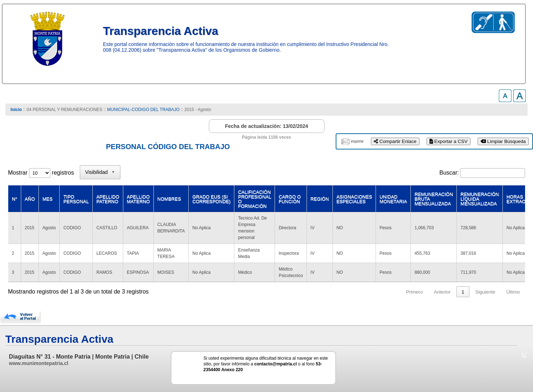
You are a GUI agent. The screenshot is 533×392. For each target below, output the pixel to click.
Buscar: (449, 173)
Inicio (16, 110)
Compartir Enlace (395, 141)
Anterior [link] (442, 292)
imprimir (357, 141)
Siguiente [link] (485, 292)
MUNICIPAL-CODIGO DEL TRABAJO (144, 110)
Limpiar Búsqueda (503, 141)
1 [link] (463, 292)
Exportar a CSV (449, 141)
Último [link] (513, 292)
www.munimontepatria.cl (39, 363)
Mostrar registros (41, 173)
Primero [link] (415, 292)
